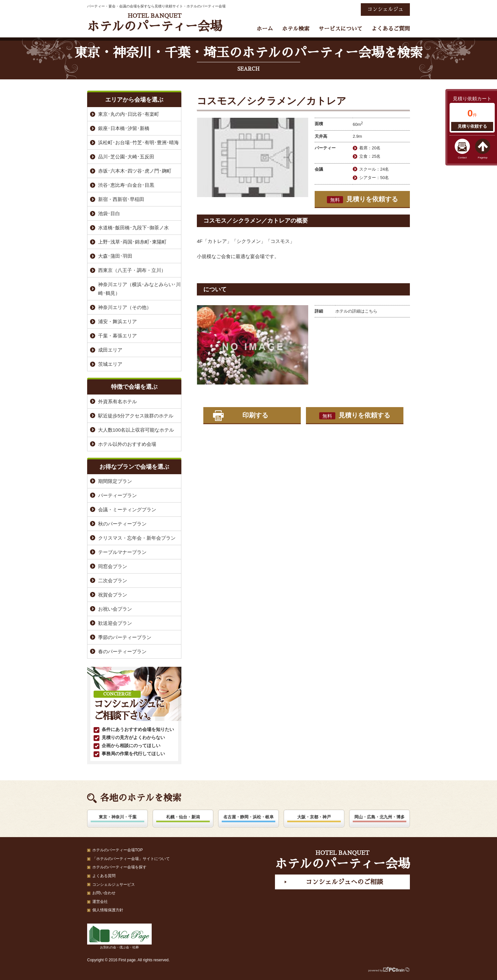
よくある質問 (104, 876)
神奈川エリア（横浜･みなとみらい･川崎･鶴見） (139, 289)
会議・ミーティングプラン (127, 510)
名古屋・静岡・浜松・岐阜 (249, 817)
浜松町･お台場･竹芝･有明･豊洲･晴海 (138, 142)
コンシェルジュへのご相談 (344, 882)
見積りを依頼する (362, 199)
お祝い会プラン (115, 609)
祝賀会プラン (113, 595)
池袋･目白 (109, 213)
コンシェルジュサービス (114, 885)
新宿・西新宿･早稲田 (121, 199)
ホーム (265, 29)
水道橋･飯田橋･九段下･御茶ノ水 (133, 228)
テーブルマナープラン (122, 552)
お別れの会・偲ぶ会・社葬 (119, 936)
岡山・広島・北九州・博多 (380, 817)
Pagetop (483, 158)
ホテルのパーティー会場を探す (119, 867)
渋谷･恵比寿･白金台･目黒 (126, 185)
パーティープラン (117, 495)
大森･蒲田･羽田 (115, 256)
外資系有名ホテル (117, 401)
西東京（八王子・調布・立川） (132, 270)
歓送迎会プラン (115, 623)
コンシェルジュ (385, 9)
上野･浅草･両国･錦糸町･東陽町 (132, 242)
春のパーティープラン (122, 651)
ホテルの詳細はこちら (356, 311)
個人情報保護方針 (108, 910)
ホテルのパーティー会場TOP (117, 850)
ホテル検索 (296, 29)
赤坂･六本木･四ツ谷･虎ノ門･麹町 (135, 171)
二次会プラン (113, 580)
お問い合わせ (104, 893)
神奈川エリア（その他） (125, 307)
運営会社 (100, 902)
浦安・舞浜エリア (117, 321)
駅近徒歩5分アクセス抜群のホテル (136, 416)
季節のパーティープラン (125, 637)
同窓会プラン (113, 566)
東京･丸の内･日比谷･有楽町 (129, 114)
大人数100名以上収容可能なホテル (136, 430)
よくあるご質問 (391, 29)
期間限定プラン (115, 481)
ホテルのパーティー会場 (155, 23)
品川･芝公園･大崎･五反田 (126, 157)
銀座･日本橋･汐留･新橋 (124, 128)
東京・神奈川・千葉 (118, 817)
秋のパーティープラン (122, 524)
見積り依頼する (472, 126)
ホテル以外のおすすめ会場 (127, 444)
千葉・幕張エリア (117, 336)
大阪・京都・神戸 (314, 817)
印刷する (255, 415)
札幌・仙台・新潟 (183, 817)
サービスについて (340, 29)
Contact (462, 158)
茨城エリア (110, 364)
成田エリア (110, 350)
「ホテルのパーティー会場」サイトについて (131, 859)
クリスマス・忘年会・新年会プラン (137, 538)
